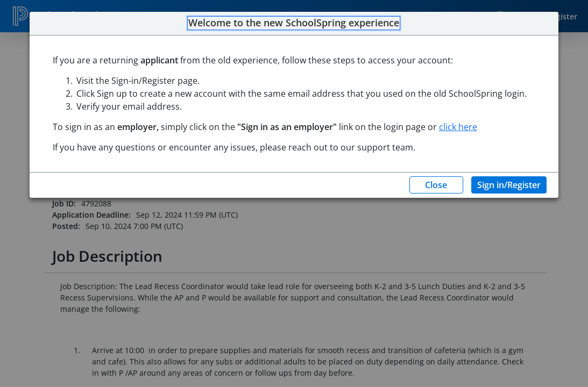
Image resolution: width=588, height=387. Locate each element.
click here (458, 127)
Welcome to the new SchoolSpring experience (294, 23)
